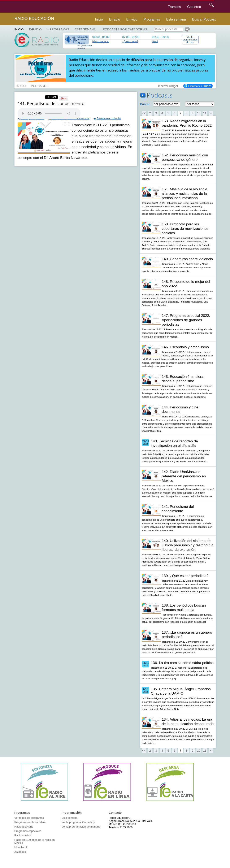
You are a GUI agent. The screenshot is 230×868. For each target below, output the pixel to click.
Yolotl (155, 41)
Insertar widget (168, 86)
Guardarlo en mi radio (109, 118)
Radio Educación (34, 18)
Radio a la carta (24, 827)
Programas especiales (28, 831)
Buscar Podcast (204, 19)
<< (144, 113)
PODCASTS (39, 86)
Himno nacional (101, 41)
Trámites (174, 7)
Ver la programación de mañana (81, 827)
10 (199, 113)
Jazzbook (20, 852)
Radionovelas (23, 835)
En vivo (132, 19)
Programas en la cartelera (30, 822)
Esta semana (176, 19)
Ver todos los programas (29, 818)
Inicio (99, 19)
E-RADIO (35, 29)
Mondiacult (21, 847)
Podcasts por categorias (125, 29)
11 (205, 113)
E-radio (115, 19)
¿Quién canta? (130, 41)
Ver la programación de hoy (190, 40)
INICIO (21, 86)
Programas (152, 19)
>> (211, 113)
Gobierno (194, 7)
